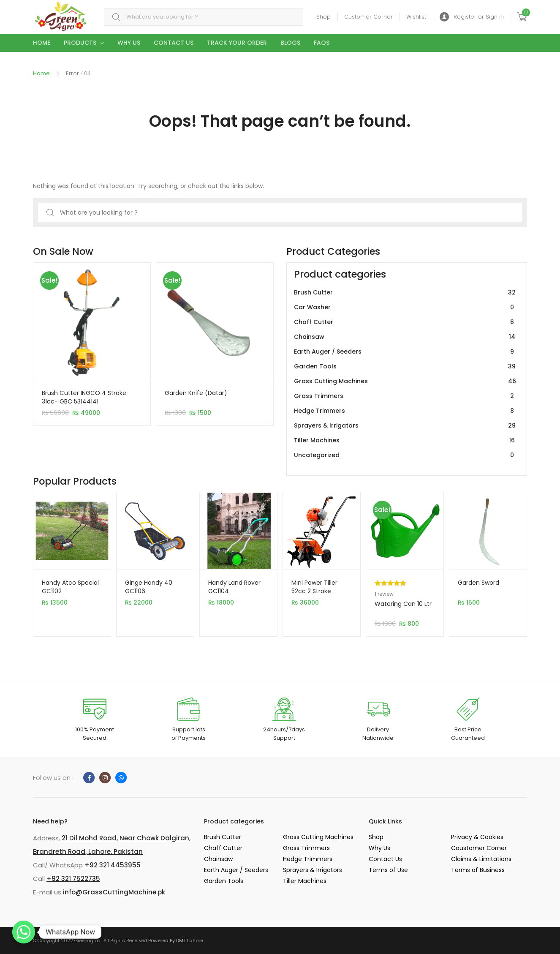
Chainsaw (405, 337)
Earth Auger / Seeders (405, 352)
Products (80, 43)
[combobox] (204, 17)
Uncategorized (405, 455)
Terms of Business (478, 870)
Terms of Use (388, 870)
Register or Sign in (472, 17)
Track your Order (237, 43)
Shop (323, 17)
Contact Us (174, 43)
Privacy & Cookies (477, 837)
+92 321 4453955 (113, 865)
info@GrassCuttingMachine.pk (114, 892)
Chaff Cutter (405, 322)
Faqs (322, 43)
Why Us (129, 43)
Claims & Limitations (481, 859)
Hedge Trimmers (405, 411)
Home (42, 43)
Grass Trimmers (405, 396)
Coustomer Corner (479, 848)
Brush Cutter (405, 293)
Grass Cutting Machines (405, 381)
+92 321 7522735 (73, 879)
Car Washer (405, 307)
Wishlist (416, 17)
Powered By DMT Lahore (176, 940)
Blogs (290, 43)
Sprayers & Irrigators (405, 426)
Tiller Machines (405, 440)
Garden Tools (405, 367)
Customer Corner (368, 17)
